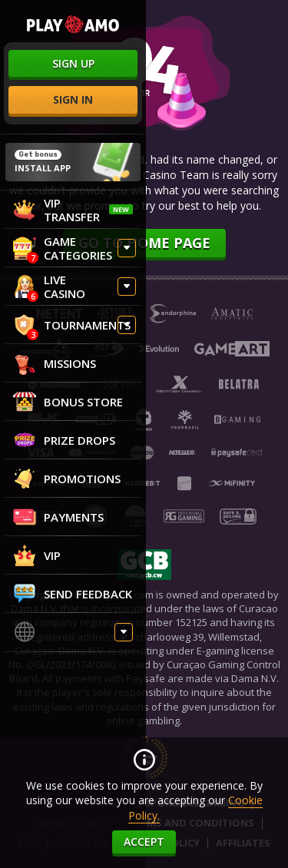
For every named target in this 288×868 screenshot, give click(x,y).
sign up (73, 63)
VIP (37, 555)
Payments (58, 517)
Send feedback (73, 594)
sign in (73, 99)
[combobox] (73, 634)
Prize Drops (64, 440)
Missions (55, 363)
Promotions (67, 479)
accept (144, 841)
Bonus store (68, 402)
